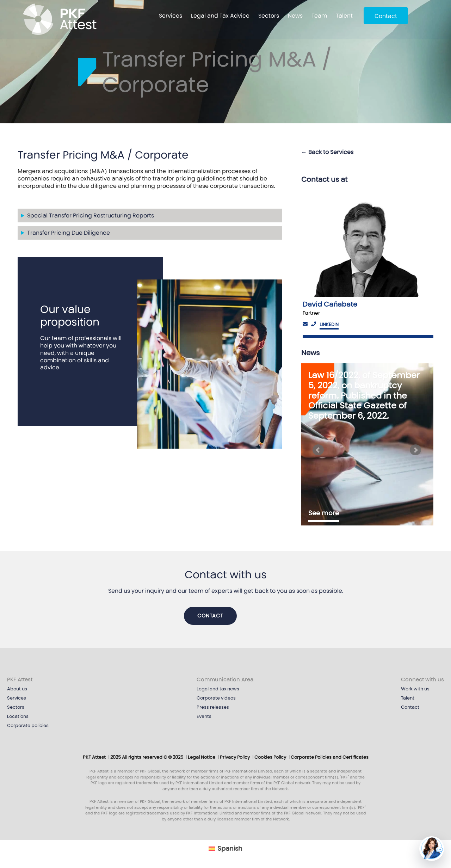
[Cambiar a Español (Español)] (225, 849)
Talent (344, 16)
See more (324, 513)
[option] (367, 264)
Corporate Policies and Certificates (330, 757)
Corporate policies (28, 726)
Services (171, 16)
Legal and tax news (218, 689)
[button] (432, 849)
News (295, 16)
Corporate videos (216, 698)
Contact (386, 16)
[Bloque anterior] (318, 450)
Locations (18, 716)
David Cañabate (330, 304)
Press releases (213, 707)
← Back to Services (327, 152)
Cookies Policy (270, 757)
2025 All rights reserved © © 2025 (147, 757)
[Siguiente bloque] (416, 450)
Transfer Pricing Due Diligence (69, 233)
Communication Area (225, 679)
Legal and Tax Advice (220, 16)
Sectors (269, 16)
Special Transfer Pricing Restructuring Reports (91, 216)
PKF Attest (20, 679)
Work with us (415, 689)
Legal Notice (202, 757)
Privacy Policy (235, 757)
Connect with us (422, 679)
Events (204, 716)
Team (319, 16)
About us (17, 689)
